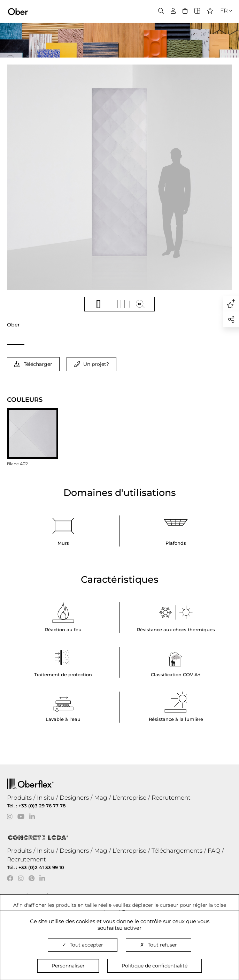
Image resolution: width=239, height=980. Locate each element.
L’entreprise (129, 798)
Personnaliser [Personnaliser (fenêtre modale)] (68, 966)
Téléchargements (177, 851)
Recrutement (171, 798)
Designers (74, 798)
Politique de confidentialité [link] (155, 966)
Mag (101, 798)
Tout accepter (83, 945)
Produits (19, 798)
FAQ (214, 851)
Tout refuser (159, 945)
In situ (46, 798)
